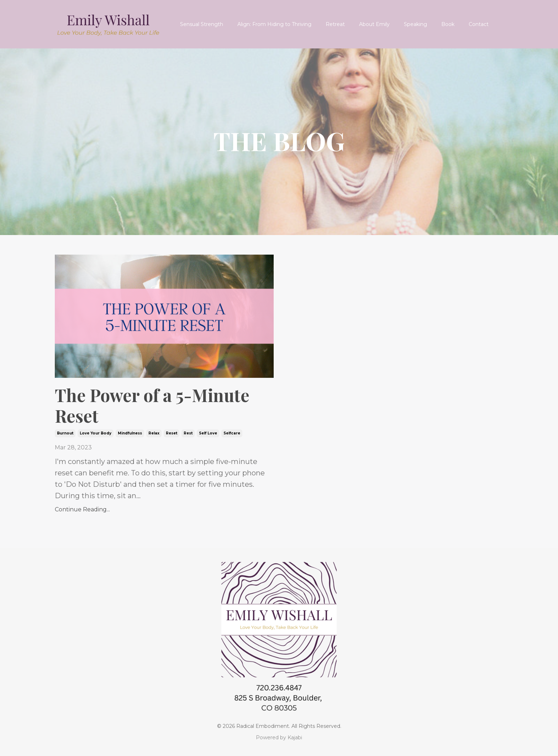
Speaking (415, 24)
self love (208, 433)
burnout (65, 433)
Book (448, 24)
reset (172, 433)
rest (188, 433)
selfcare (232, 433)
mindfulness (130, 433)
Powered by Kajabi (279, 737)
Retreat (335, 24)
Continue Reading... (82, 509)
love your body (96, 433)
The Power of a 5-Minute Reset (152, 405)
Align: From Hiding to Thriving (274, 24)
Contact (479, 24)
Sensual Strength (202, 24)
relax (154, 433)
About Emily (374, 24)
